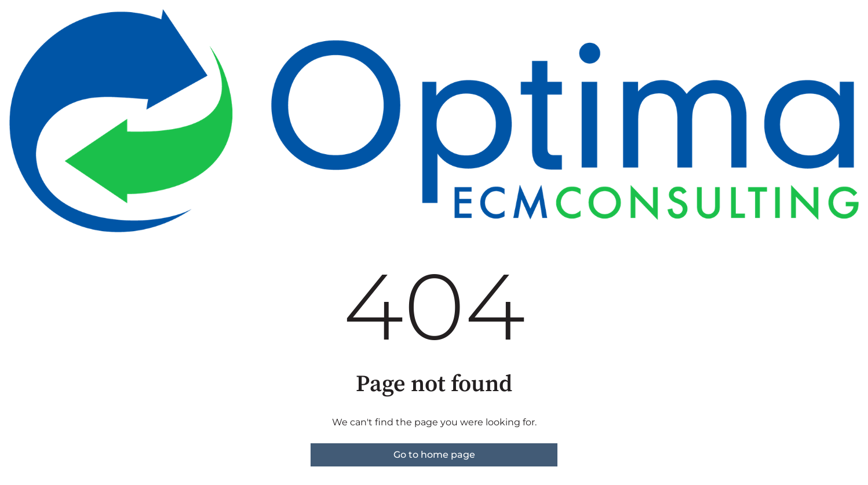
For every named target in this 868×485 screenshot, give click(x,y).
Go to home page (434, 455)
